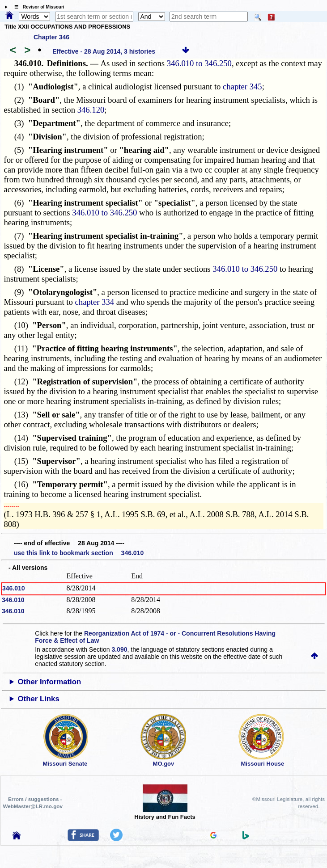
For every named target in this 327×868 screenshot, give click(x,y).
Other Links (39, 699)
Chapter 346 (51, 37)
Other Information (50, 682)
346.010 (14, 588)
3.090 (119, 649)
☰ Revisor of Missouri (37, 7)
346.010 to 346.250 (199, 63)
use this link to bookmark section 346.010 (79, 553)
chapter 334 (95, 302)
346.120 (91, 110)
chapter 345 (242, 86)
